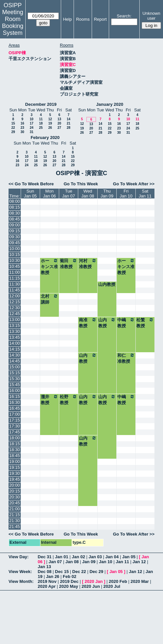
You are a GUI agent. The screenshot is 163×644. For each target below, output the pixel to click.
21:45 (15, 527)
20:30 (15, 497)
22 (13, 128)
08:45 (15, 219)
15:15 (15, 373)
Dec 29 (96, 572)
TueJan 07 (69, 194)
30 (22, 132)
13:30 (15, 331)
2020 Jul (112, 586)
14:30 (15, 355)
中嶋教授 (126, 323)
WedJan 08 (88, 194)
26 (50, 128)
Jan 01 (61, 557)
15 (13, 123)
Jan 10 (105, 562)
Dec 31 (45, 557)
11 (41, 119)
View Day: (19, 557)
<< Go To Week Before (31, 184)
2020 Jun (91, 586)
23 (22, 128)
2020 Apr (47, 586)
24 (31, 128)
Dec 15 (62, 572)
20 (59, 123)
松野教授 (69, 400)
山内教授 (107, 284)
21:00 (15, 509)
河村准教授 (88, 264)
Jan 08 (72, 562)
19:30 (15, 473)
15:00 (15, 367)
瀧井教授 (49, 400)
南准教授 (88, 323)
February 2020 (45, 138)
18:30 (15, 450)
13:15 (15, 325)
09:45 (15, 243)
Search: (124, 16)
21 (69, 123)
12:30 (15, 308)
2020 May (69, 586)
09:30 (15, 237)
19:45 (15, 479)
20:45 (15, 503)
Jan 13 (44, 567)
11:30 (15, 284)
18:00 (15, 438)
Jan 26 (53, 576)
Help (68, 19)
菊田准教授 (69, 264)
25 (41, 128)
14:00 (15, 343)
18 (41, 123)
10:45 (15, 266)
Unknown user (151, 16)
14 (69, 119)
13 (59, 119)
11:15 (15, 278)
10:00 (15, 249)
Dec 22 (79, 572)
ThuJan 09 (107, 194)
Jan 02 (78, 557)
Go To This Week (81, 184)
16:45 (15, 408)
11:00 (15, 272)
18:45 (15, 456)
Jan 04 (112, 557)
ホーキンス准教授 (49, 266)
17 (31, 123)
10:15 (15, 254)
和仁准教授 (126, 358)
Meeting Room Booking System (13, 23)
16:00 (15, 391)
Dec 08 (45, 572)
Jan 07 (55, 562)
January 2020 (110, 104)
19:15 (15, 467)
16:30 (15, 402)
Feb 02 (70, 576)
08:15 (15, 207)
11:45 (15, 290)
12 (50, 119)
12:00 (15, 296)
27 (59, 128)
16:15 (15, 396)
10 (31, 119)
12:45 (15, 314)
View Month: (21, 581)
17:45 (15, 432)
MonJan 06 (49, 194)
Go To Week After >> (134, 184)
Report (100, 19)
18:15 (15, 444)
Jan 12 (139, 562)
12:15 (15, 302)
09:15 (15, 231)
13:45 (15, 337)
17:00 (15, 414)
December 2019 (41, 104)
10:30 (15, 260)
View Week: (20, 572)
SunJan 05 (30, 194)
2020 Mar (140, 581)
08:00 (15, 201)
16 (22, 123)
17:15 (15, 420)
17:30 (15, 426)
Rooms (83, 19)
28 (69, 128)
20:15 (15, 491)
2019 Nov (47, 581)
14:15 (15, 349)
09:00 (15, 225)
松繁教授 (145, 323)
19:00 (15, 461)
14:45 (15, 361)
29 (13, 132)
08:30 (15, 213)
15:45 (15, 385)
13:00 (15, 320)
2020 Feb (118, 581)
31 (31, 132)
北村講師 (49, 299)
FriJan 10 (126, 194)
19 (50, 123)
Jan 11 (122, 562)
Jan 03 (95, 557)
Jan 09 (89, 562)
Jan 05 (129, 557)
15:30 (15, 379)
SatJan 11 (145, 194)
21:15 (15, 515)
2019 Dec (69, 581)
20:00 (15, 485)
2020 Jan (93, 581)
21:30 (15, 521)
